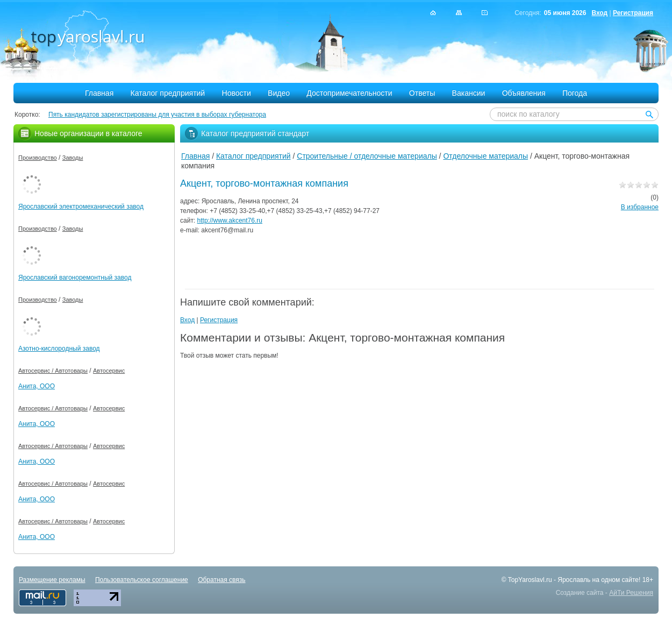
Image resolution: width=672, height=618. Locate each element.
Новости (237, 93)
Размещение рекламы (52, 580)
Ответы (422, 93)
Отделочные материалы (485, 156)
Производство (38, 158)
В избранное (640, 207)
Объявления (524, 93)
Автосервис (109, 371)
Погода (575, 93)
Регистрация (633, 13)
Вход (599, 13)
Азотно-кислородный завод (59, 349)
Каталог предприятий (168, 93)
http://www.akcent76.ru (230, 221)
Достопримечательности (349, 93)
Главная (99, 93)
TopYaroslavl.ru (530, 580)
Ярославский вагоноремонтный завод (75, 278)
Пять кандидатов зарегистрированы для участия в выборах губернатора (157, 115)
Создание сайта (580, 593)
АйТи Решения (631, 593)
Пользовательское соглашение (142, 580)
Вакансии (469, 93)
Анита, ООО (37, 386)
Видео (279, 93)
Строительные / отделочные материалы (367, 156)
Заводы (73, 158)
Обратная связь (221, 580)
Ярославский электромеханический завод (81, 207)
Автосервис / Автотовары (53, 371)
